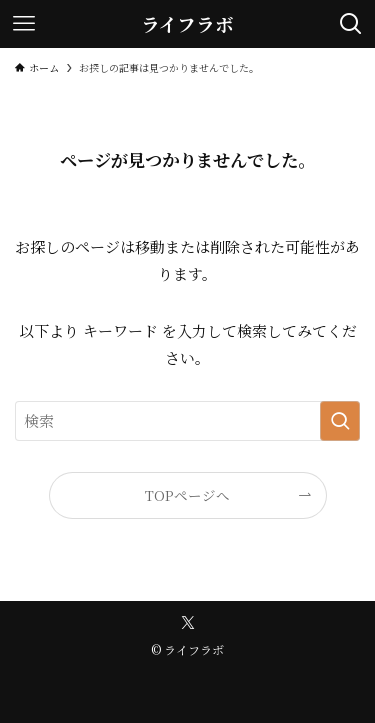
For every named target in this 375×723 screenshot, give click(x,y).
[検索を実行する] (340, 421)
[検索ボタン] (351, 24)
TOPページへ (187, 495)
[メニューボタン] (24, 24)
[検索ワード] (187, 421)
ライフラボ (187, 24)
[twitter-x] (188, 623)
